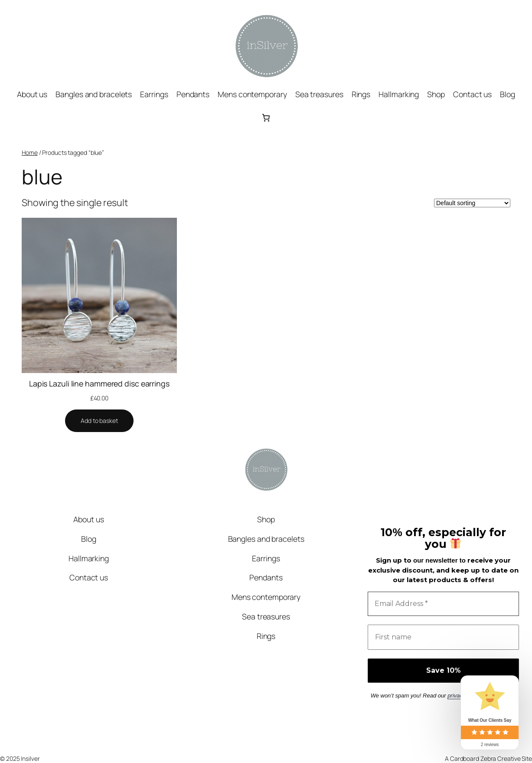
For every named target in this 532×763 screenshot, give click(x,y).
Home (30, 152)
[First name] (443, 637)
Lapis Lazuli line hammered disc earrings (99, 383)
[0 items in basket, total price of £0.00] (266, 118)
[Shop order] (472, 203)
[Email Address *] (443, 604)
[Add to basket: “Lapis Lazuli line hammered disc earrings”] (99, 421)
